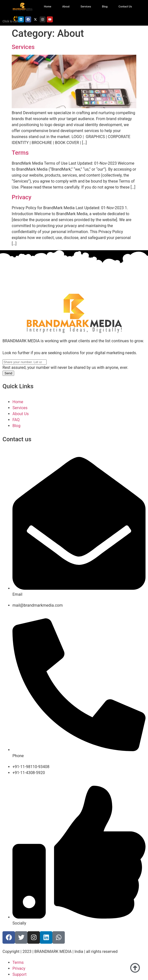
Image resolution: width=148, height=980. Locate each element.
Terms (20, 153)
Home (48, 7)
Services (86, 7)
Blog (105, 7)
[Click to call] (15, 18)
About (66, 7)
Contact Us (125, 7)
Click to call (10, 21)
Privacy (22, 197)
